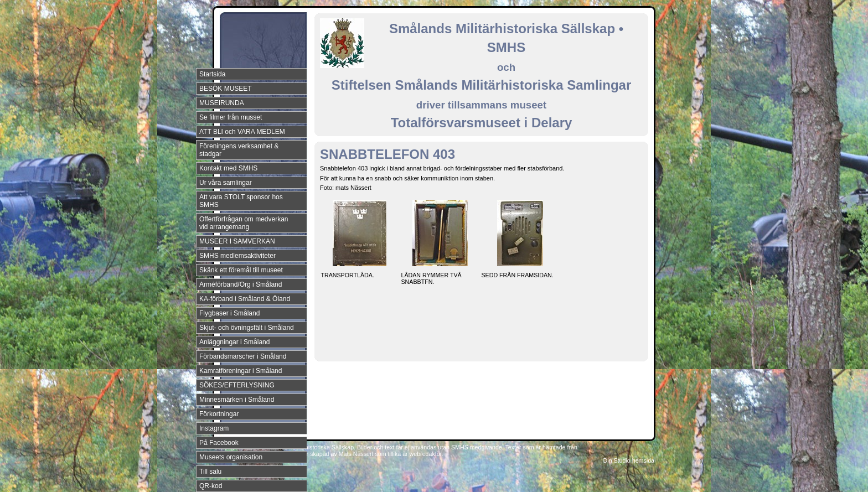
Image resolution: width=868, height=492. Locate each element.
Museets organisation (231, 457)
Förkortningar (219, 414)
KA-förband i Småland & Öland (245, 299)
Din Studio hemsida (629, 460)
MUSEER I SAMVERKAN (237, 241)
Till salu (210, 472)
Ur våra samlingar (226, 183)
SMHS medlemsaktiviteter (237, 256)
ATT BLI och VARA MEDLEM (242, 132)
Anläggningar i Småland (234, 342)
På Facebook (219, 443)
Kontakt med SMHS (228, 168)
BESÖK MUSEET (226, 89)
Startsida (212, 74)
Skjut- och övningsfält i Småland (247, 328)
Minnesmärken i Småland (237, 400)
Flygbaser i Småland (229, 313)
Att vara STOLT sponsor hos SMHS (241, 201)
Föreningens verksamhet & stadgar (239, 150)
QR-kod (211, 486)
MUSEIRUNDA (222, 103)
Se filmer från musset (231, 117)
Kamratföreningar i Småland (241, 371)
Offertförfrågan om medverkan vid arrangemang (244, 223)
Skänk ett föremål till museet (241, 270)
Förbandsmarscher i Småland (243, 356)
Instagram (214, 428)
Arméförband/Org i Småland (241, 284)
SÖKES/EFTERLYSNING (237, 385)
